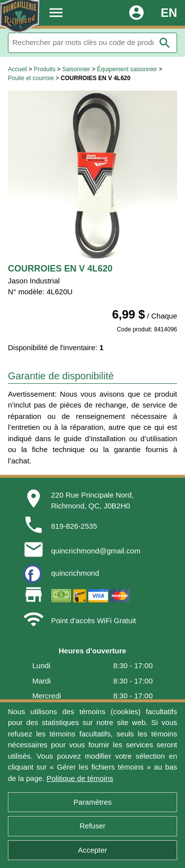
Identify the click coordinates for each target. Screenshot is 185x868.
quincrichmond (75, 573)
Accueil (18, 69)
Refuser (92, 826)
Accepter (92, 850)
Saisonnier (76, 69)
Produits (44, 69)
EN (169, 13)
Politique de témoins (80, 778)
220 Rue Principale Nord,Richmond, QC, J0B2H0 (93, 501)
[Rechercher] (92, 43)
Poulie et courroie (31, 78)
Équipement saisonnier (127, 69)
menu (56, 13)
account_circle (136, 13)
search (165, 43)
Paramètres (93, 802)
